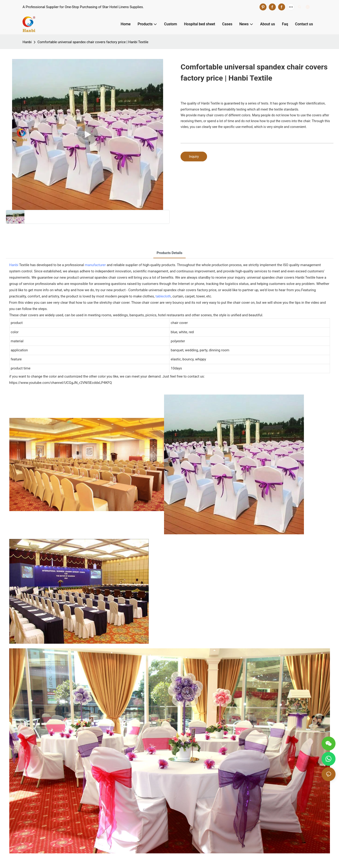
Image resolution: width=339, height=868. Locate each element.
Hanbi (27, 42)
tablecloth (163, 296)
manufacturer (95, 265)
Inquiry (194, 157)
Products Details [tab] (169, 253)
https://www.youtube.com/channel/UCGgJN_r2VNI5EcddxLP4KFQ (61, 383)
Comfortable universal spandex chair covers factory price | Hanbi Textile (93, 42)
